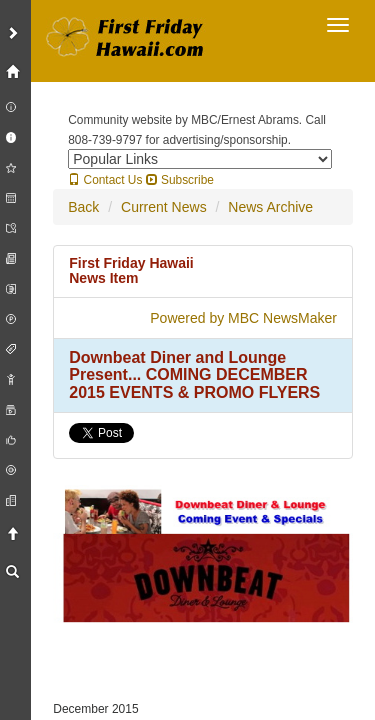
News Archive (270, 207)
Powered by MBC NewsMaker (243, 318)
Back (83, 207)
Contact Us (105, 180)
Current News (164, 207)
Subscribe (180, 180)
